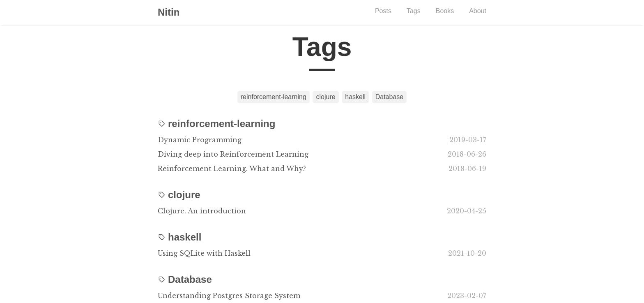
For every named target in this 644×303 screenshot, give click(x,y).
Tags (414, 11)
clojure (325, 97)
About (478, 11)
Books (445, 11)
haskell (355, 97)
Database (390, 97)
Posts (383, 11)
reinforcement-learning (274, 97)
